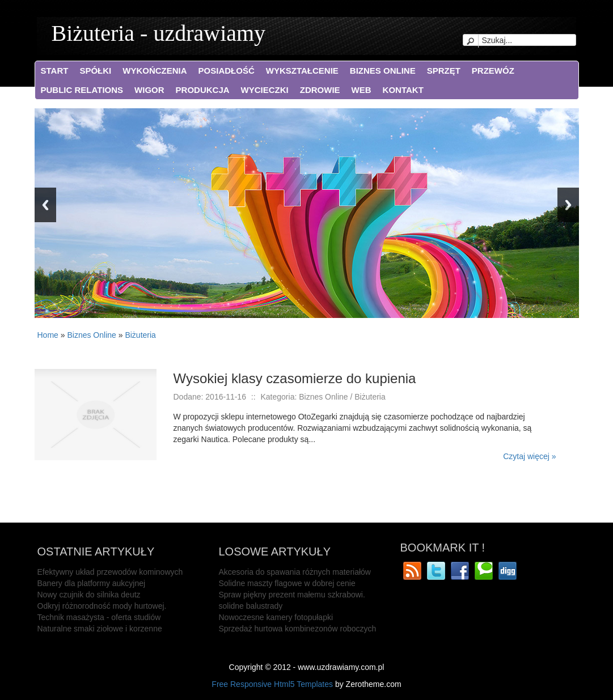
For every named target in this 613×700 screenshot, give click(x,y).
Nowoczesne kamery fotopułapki (276, 617)
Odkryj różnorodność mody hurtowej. (102, 606)
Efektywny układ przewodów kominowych (110, 572)
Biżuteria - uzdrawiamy (159, 33)
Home (48, 335)
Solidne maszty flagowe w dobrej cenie (287, 583)
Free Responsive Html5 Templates (272, 684)
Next (568, 205)
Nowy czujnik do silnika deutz (89, 595)
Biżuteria (140, 335)
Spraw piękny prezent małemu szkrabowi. (292, 595)
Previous (45, 205)
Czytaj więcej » (529, 456)
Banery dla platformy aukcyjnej (92, 583)
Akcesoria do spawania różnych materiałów (295, 572)
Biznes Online (91, 335)
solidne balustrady (251, 606)
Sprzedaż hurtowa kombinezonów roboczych (298, 629)
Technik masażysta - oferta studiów (99, 617)
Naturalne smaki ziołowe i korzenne (100, 629)
